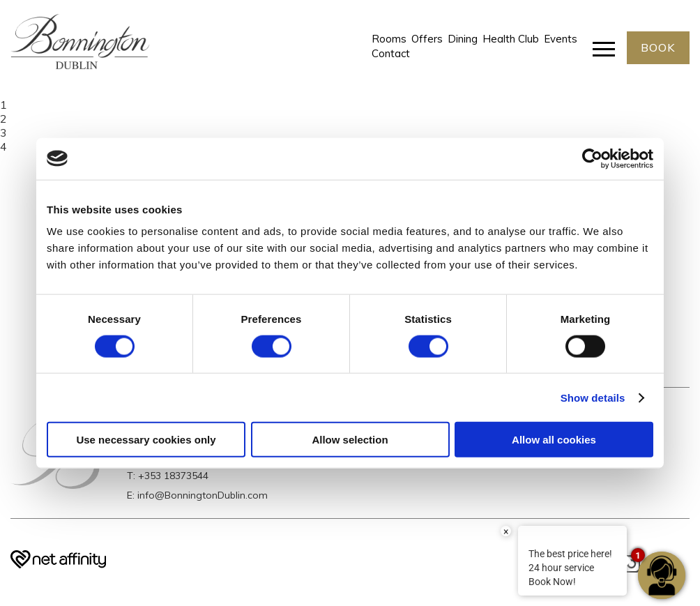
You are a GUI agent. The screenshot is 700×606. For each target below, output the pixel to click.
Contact (391, 54)
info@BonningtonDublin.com (203, 495)
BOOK (658, 47)
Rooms (389, 39)
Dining (463, 39)
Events (561, 39)
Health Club (511, 39)
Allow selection (350, 440)
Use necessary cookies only (146, 440)
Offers (427, 39)
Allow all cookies (554, 440)
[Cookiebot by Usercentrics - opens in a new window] (592, 158)
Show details (593, 397)
